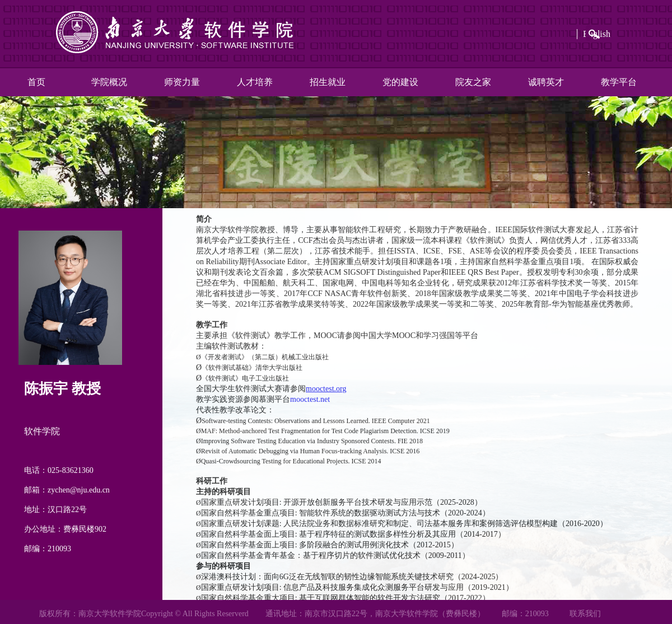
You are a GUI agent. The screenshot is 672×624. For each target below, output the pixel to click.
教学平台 (619, 82)
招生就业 (328, 82)
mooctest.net (310, 399)
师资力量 (182, 82)
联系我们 (585, 614)
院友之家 (473, 82)
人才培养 (255, 82)
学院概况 (109, 82)
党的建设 (400, 82)
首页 (36, 82)
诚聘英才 (546, 82)
